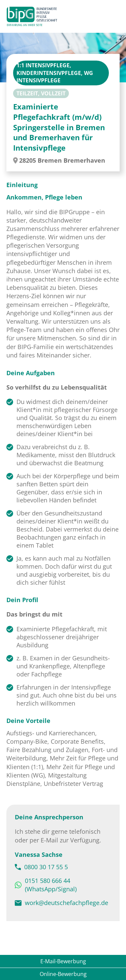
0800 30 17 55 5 (46, 867)
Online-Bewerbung (63, 974)
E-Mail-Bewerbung (63, 961)
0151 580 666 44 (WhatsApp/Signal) (51, 885)
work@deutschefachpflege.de (67, 903)
